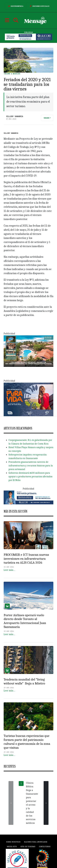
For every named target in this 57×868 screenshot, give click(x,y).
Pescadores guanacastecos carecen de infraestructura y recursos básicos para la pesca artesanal (31, 466)
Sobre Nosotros (13, 842)
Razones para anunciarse (36, 842)
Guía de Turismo (28, 847)
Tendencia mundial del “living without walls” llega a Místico (24, 681)
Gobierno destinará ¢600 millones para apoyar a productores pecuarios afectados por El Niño (30, 477)
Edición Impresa (15, 6)
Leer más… (9, 570)
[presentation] (11, 803)
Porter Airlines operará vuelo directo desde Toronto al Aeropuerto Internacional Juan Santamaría (25, 621)
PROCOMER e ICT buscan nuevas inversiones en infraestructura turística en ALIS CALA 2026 (26, 559)
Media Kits (12, 847)
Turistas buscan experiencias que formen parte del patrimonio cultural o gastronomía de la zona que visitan (27, 742)
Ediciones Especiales (39, 6)
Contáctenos (45, 847)
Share (47, 118)
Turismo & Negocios (12, 74)
